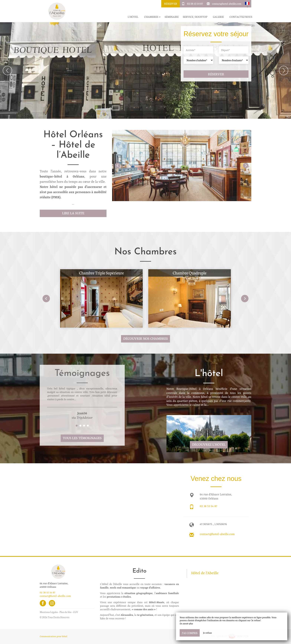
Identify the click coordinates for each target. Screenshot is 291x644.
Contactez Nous (241, 17)
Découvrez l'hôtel (209, 444)
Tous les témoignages (82, 438)
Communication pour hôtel (53, 637)
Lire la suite (73, 213)
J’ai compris (190, 633)
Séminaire (172, 17)
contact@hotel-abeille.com (227, 4)
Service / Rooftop (195, 17)
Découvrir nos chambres (145, 338)
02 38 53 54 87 (195, 4)
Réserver (171, 4)
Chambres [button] (152, 17)
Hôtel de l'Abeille (205, 573)
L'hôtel (133, 17)
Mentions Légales (49, 612)
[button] (247, 4)
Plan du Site (65, 612)
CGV (76, 612)
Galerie (218, 17)
